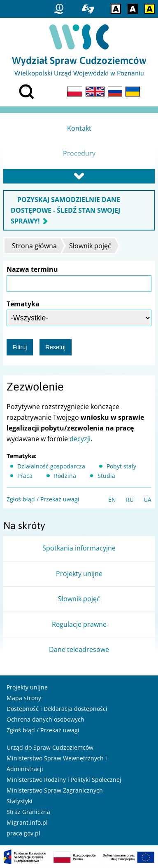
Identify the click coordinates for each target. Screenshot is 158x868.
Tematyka (23, 304)
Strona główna (34, 246)
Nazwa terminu (32, 269)
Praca (25, 476)
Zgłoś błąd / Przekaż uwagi (43, 499)
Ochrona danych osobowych (45, 719)
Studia (106, 476)
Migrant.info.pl (27, 822)
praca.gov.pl (23, 833)
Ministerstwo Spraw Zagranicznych (55, 790)
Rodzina (65, 476)
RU (130, 500)
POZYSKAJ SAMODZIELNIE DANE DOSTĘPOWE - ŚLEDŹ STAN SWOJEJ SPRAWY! (65, 210)
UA (148, 500)
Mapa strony (24, 698)
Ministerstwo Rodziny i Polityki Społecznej (64, 780)
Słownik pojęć (90, 246)
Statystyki (20, 801)
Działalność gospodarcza (51, 466)
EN (112, 500)
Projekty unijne (27, 687)
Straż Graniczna (28, 812)
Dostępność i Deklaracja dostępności (57, 709)
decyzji (80, 439)
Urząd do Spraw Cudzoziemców (50, 747)
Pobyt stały (121, 466)
